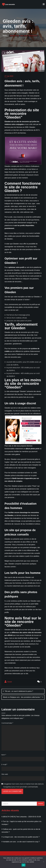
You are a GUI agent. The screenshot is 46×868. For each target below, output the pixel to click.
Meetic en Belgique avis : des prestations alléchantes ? (22, 697)
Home (5, 36)
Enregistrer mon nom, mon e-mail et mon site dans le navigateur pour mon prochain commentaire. (23, 785)
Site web (5, 774)
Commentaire (7, 723)
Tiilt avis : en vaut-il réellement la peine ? (19, 691)
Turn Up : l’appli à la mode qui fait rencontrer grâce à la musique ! (21, 823)
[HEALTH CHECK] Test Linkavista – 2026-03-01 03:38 (22, 817)
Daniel (8, 682)
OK (23, 865)
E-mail (4, 765)
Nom (4, 755)
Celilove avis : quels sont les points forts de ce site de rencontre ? (21, 831)
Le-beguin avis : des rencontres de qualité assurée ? (21, 837)
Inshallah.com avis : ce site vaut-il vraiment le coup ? (21, 842)
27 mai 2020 (9, 76)
